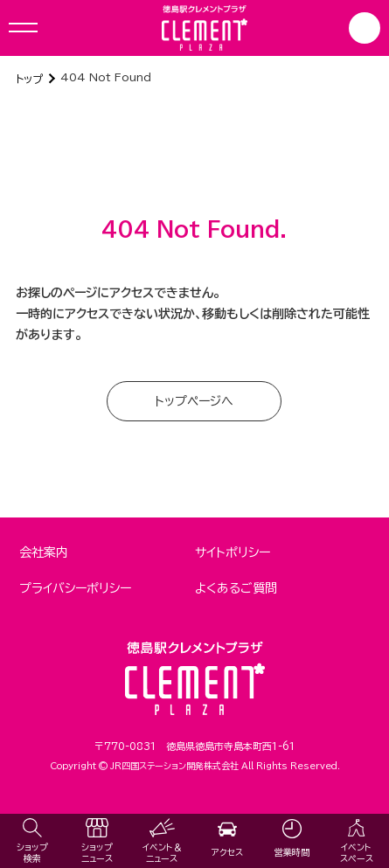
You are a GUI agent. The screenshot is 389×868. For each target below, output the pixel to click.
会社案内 (44, 552)
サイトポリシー (233, 552)
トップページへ (194, 401)
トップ (29, 79)
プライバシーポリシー (75, 588)
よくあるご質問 (236, 588)
